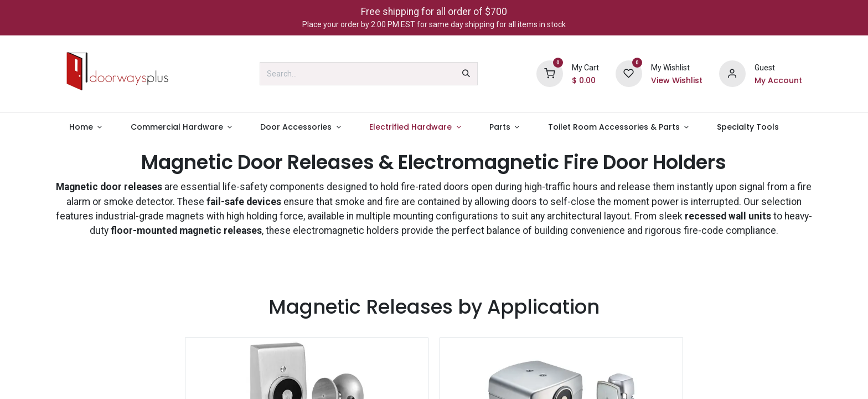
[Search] (466, 74)
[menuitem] (86, 127)
